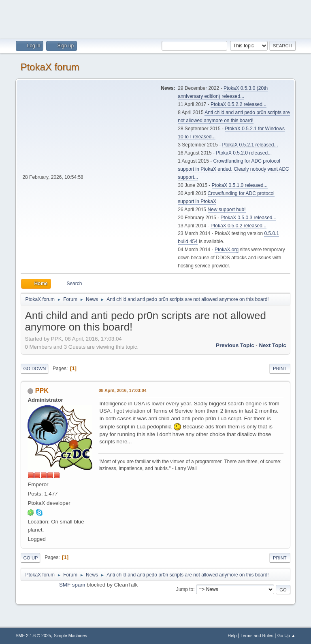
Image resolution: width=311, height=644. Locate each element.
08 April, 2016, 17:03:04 (122, 390)
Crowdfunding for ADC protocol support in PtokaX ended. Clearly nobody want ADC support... (233, 169)
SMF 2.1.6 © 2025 (33, 636)
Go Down (34, 369)
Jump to (185, 589)
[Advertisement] (155, 18)
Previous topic (235, 345)
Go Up (30, 558)
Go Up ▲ (287, 636)
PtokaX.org (227, 250)
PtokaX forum (50, 67)
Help (232, 636)
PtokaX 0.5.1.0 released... (240, 185)
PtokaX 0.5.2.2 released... (239, 104)
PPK (42, 391)
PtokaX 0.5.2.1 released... (250, 145)
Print (280, 369)
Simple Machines (70, 636)
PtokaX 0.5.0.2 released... (239, 226)
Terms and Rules (257, 636)
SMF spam (72, 585)
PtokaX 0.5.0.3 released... (249, 218)
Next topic (272, 345)
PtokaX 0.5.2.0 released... (244, 153)
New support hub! (227, 210)
